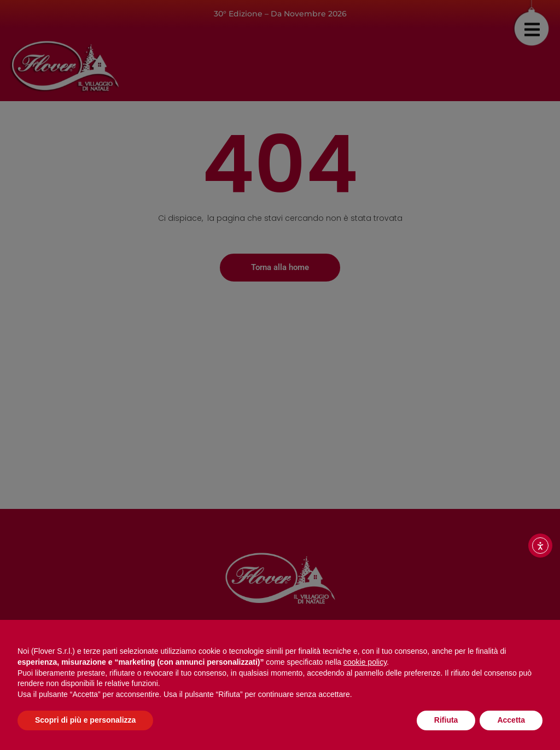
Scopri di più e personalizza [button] (85, 720)
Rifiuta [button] (446, 720)
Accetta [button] (511, 720)
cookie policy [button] (365, 662)
